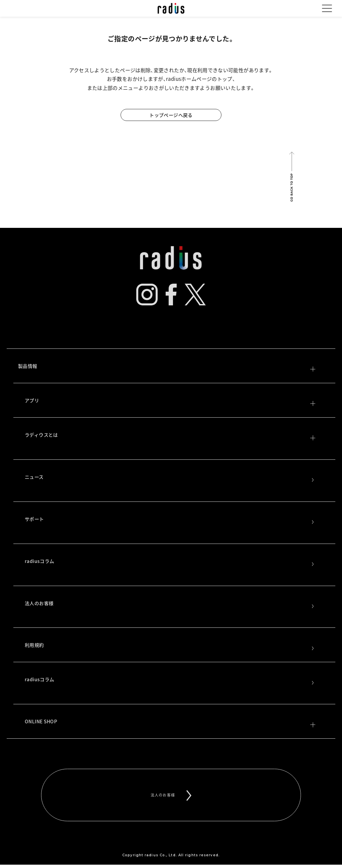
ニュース (170, 478)
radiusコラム (170, 562)
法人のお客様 (170, 604)
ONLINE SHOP (170, 722)
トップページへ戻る (171, 115)
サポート (170, 520)
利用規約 (170, 646)
